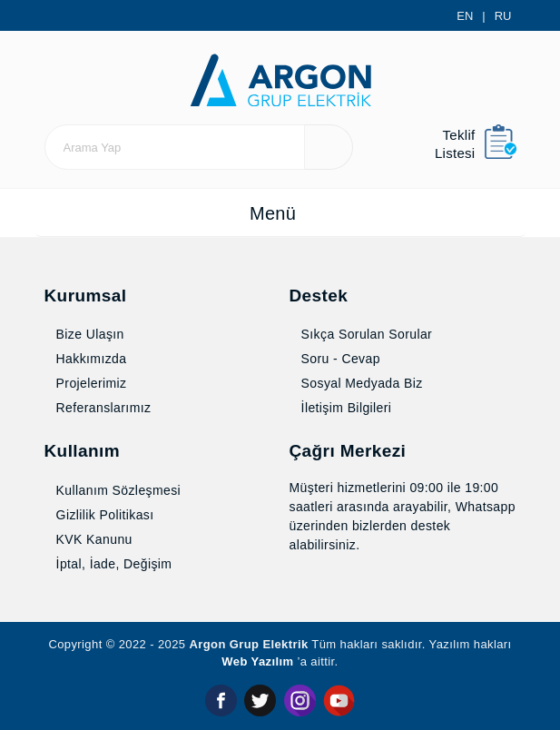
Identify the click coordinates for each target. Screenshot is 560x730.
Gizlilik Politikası (102, 516)
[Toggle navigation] (280, 219)
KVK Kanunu (91, 540)
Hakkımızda (89, 360)
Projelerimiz (90, 385)
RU (504, 16)
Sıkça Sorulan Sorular (366, 336)
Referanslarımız (103, 409)
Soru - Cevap (341, 360)
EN (468, 16)
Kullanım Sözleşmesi (119, 491)
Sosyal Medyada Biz (361, 385)
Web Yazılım (279, 663)
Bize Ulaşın (86, 336)
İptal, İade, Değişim (114, 565)
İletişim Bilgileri (345, 409)
